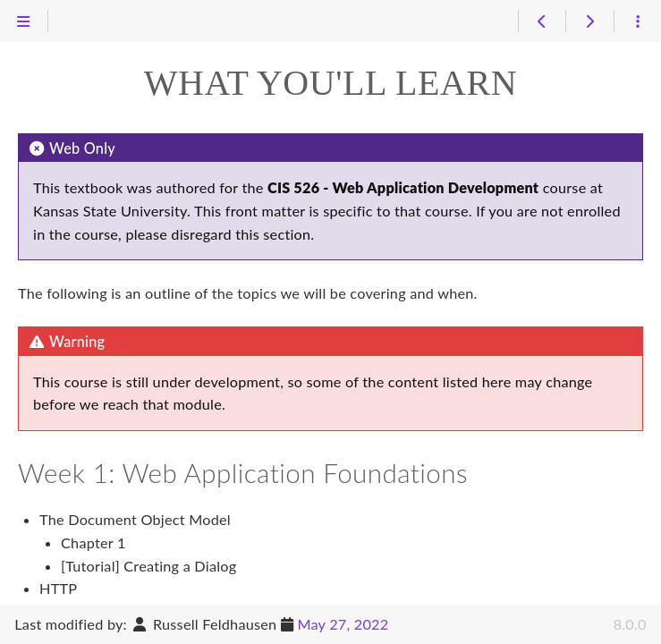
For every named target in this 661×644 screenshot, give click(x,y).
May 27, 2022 (343, 624)
